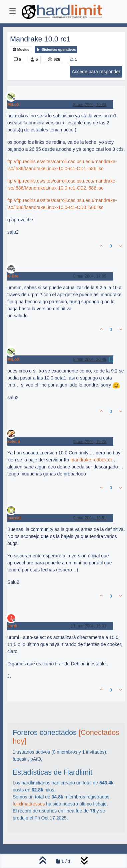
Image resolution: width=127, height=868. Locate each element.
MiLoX (13, 105)
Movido (21, 50)
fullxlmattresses (29, 804)
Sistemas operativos (56, 50)
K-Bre (13, 276)
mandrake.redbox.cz (91, 460)
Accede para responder (96, 72)
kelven (14, 442)
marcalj (14, 518)
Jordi (12, 626)
